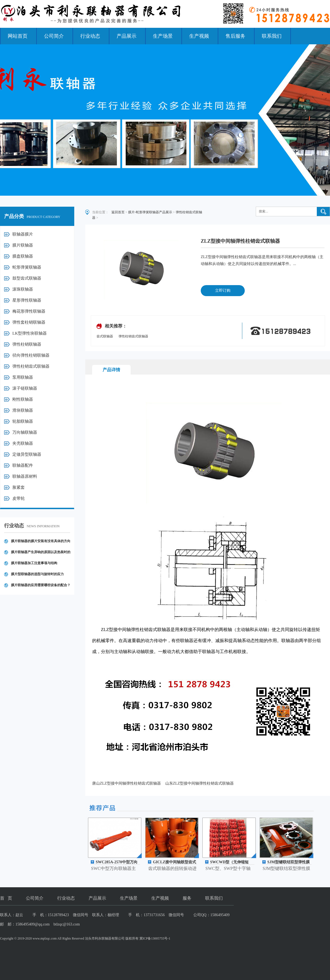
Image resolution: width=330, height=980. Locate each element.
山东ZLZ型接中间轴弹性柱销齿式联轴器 (200, 783)
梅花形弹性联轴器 (29, 311)
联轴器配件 (23, 465)
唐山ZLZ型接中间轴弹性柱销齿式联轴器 (127, 783)
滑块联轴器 (23, 410)
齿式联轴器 (105, 336)
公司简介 (54, 36)
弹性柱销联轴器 (27, 344)
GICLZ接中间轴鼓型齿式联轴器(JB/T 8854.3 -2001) (175, 862)
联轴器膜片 (23, 234)
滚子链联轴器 (25, 388)
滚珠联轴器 (23, 289)
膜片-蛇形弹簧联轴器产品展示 (150, 212)
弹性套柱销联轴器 (29, 322)
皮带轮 (19, 498)
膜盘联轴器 (23, 256)
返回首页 (118, 212)
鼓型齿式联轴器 (27, 278)
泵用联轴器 (23, 377)
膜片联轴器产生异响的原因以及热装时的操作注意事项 (41, 554)
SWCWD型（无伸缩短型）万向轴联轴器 (229, 862)
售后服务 (235, 36)
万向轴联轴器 (25, 432)
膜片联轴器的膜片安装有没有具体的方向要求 (41, 543)
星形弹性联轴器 (27, 300)
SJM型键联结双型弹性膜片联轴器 (288, 862)
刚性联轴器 (23, 399)
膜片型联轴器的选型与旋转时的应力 (37, 574)
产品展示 (127, 36)
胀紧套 (19, 487)
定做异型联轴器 (27, 454)
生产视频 (199, 36)
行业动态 (90, 36)
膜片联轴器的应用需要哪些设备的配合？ (41, 585)
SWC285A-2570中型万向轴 (117, 862)
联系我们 (272, 36)
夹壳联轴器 (23, 443)
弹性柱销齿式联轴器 (31, 366)
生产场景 (163, 36)
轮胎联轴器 (23, 421)
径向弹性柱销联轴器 (31, 355)
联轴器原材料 (25, 476)
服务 (187, 898)
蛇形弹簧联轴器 (27, 267)
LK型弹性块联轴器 (30, 333)
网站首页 (18, 36)
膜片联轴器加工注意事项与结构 (34, 563)
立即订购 (223, 290)
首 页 (6, 898)
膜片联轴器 (23, 245)
